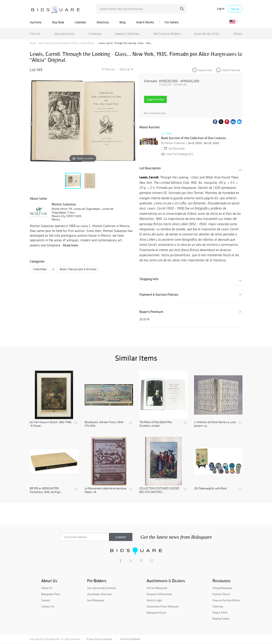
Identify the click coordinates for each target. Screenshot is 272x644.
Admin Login (154, 600)
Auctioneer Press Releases (163, 606)
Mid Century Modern (167, 34)
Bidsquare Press (51, 594)
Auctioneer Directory (99, 594)
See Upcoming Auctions (102, 588)
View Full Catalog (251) (177, 154)
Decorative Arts (65, 34)
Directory (103, 22)
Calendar (80, 22)
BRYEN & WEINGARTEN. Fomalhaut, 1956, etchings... (46, 490)
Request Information (159, 594)
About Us (47, 588)
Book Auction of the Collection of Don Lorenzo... (195, 138)
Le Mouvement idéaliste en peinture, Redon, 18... (106, 490)
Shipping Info (149, 279)
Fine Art (35, 34)
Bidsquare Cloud (156, 613)
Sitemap (218, 606)
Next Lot (126, 69)
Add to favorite (231, 70)
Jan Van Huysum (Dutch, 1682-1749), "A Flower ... (51, 424)
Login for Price (155, 99)
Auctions (36, 22)
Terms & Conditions (130, 639)
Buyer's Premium (151, 312)
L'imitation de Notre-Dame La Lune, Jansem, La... (215, 424)
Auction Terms (221, 594)
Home (33, 43)
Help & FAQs (220, 613)
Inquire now (205, 70)
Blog (122, 22)
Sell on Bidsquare (157, 588)
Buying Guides (221, 619)
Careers (46, 600)
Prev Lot (108, 69)
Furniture (95, 34)
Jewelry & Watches (127, 34)
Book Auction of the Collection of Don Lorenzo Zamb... (67, 43)
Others (238, 34)
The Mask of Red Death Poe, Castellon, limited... (156, 424)
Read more (70, 245)
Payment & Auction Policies (159, 294)
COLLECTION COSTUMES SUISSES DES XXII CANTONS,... (159, 490)
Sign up (235, 9)
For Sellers (172, 22)
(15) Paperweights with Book (210, 489)
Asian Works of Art (207, 34)
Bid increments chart (155, 113)
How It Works (145, 22)
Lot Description (150, 168)
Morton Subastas (64, 204)
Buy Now (58, 22)
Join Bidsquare (96, 600)
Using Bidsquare (222, 588)
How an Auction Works (226, 600)
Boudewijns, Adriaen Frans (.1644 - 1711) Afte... (105, 424)
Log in (221, 9)
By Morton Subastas (173, 143)
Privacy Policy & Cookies (99, 639)
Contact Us (48, 606)
